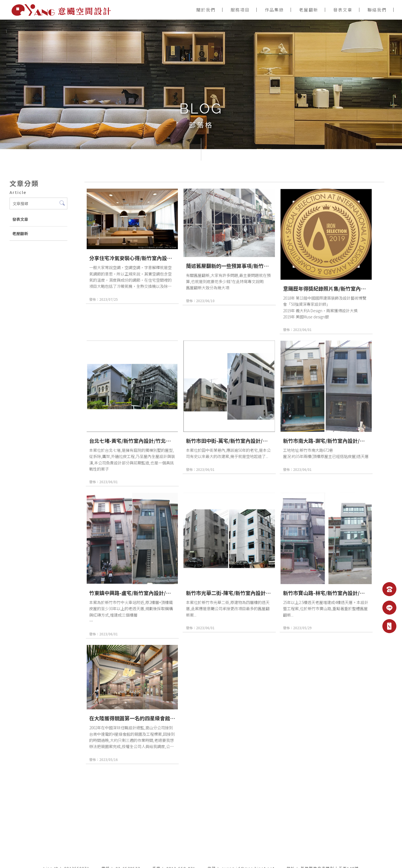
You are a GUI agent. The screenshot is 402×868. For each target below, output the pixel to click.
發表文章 (343, 10)
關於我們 (206, 10)
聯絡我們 (377, 10)
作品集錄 (274, 10)
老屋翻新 (309, 10)
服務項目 (240, 10)
